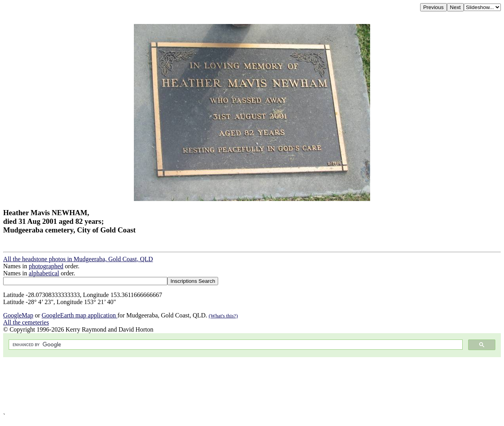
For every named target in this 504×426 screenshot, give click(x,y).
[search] (235, 345)
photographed (46, 266)
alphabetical (44, 273)
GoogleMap (18, 315)
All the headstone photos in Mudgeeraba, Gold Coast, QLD (78, 259)
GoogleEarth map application (80, 315)
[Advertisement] (239, 385)
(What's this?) (223, 316)
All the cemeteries (26, 322)
